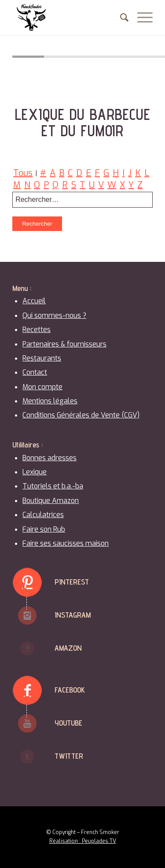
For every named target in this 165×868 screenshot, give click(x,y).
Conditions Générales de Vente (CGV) (81, 415)
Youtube (68, 723)
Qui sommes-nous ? (54, 315)
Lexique (35, 472)
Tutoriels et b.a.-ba (53, 486)
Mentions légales (50, 401)
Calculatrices (43, 515)
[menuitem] (120, 18)
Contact (35, 372)
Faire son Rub (44, 529)
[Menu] (141, 18)
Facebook (70, 690)
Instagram (73, 615)
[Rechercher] (120, 18)
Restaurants (42, 358)
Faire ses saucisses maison (66, 543)
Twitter (69, 756)
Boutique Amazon (51, 501)
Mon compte (42, 387)
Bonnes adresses (49, 458)
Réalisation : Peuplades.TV (83, 841)
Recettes (37, 330)
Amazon (68, 648)
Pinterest (72, 582)
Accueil (34, 301)
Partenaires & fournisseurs (64, 344)
